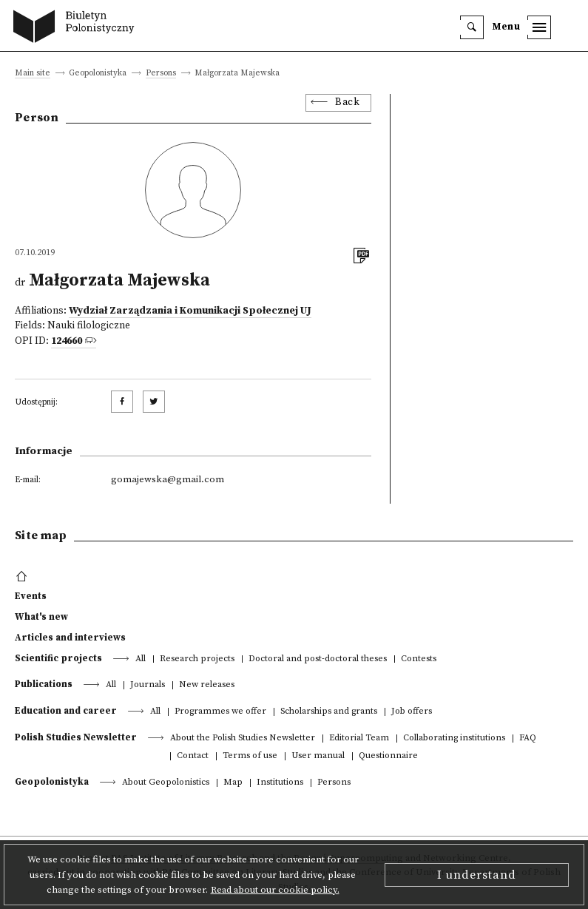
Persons (161, 74)
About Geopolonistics (166, 783)
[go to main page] (77, 28)
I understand (477, 875)
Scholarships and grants (329, 712)
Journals (148, 685)
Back (347, 102)
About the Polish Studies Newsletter (243, 739)
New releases (207, 685)
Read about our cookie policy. (275, 890)
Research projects (197, 659)
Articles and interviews (70, 638)
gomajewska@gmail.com (168, 479)
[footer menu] (23, 577)
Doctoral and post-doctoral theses (318, 659)
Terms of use (250, 756)
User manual (318, 756)
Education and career (66, 711)
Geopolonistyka (52, 782)
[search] (472, 27)
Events (31, 596)
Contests (419, 659)
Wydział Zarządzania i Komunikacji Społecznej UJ (190, 311)
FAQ (528, 739)
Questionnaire (388, 756)
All (141, 659)
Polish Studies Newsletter (76, 737)
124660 (67, 341)
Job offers (412, 712)
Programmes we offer (220, 712)
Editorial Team (359, 739)
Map (233, 783)
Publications (44, 684)
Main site (33, 74)
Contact (193, 756)
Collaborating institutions (454, 739)
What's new (41, 617)
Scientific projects (58, 658)
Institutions (280, 783)
